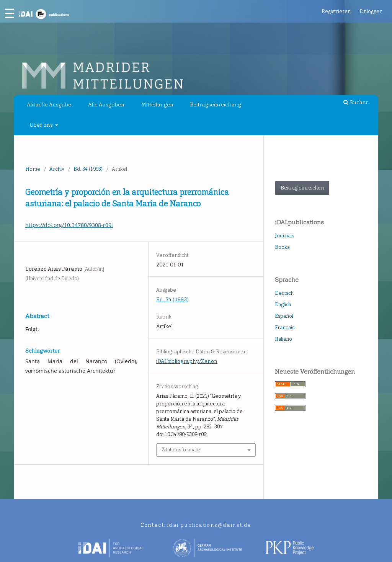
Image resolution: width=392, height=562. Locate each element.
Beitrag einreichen (302, 188)
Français (285, 328)
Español (284, 316)
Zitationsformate (181, 450)
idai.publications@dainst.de (209, 525)
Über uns (42, 125)
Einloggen (371, 11)
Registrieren (336, 11)
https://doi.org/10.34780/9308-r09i (69, 225)
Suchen (356, 102)
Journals (284, 236)
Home (33, 169)
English (283, 305)
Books (282, 247)
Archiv (57, 169)
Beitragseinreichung (216, 105)
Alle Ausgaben (106, 105)
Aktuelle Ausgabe (49, 105)
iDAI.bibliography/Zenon (187, 361)
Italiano (283, 339)
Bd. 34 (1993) (88, 169)
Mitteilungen (157, 105)
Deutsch (284, 293)
